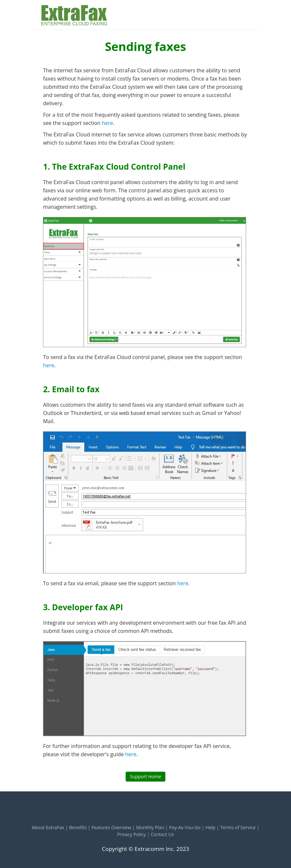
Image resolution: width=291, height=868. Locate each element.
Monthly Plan (150, 827)
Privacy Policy (131, 834)
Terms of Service (238, 827)
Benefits (78, 827)
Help (210, 827)
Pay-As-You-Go (185, 827)
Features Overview (111, 827)
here (107, 123)
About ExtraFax (48, 827)
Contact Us (162, 834)
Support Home (146, 776)
